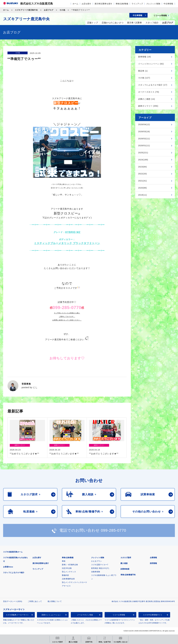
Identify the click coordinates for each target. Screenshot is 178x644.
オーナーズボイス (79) (149, 92)
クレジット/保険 (153, 4)
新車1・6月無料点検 (70, 565)
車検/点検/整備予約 (128, 575)
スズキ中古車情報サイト (153, 615)
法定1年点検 (67, 568)
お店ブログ (49, 10)
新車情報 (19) (145, 57)
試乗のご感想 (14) (147, 99)
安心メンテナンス (69, 572)
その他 (62, 10)
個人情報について (55, 601)
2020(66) (143, 188)
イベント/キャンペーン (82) (151, 64)
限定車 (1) (143, 71)
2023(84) (143, 167)
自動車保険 (96, 572)
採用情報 (153, 563)
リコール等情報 (119, 615)
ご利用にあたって (35, 601)
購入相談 (124, 563)
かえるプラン (96, 561)
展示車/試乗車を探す (103, 4)
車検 (64, 561)
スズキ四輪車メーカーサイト (17, 615)
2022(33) (143, 174)
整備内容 (65, 575)
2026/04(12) (144, 124)
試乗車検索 (125, 569)
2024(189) (143, 160)
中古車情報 (168, 4)
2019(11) (143, 195)
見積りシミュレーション (51, 615)
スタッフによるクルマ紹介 (14, 573)
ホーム (75, 4)
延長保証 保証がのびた (100, 568)
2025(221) (143, 153)
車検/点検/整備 (122, 4)
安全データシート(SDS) (13, 601)
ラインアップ (137, 4)
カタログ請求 (126, 558)
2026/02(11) (144, 139)
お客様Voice (8, 567)
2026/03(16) (144, 132)
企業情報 (153, 558)
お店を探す (86, 4)
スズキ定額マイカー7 (100, 565)
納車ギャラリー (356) (148, 106)
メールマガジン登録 (85, 615)
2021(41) (143, 181)
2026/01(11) (144, 146)
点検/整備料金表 (68, 579)
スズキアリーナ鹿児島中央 (26, 10)
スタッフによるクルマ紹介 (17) (153, 85)
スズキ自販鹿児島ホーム (13, 552)
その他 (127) (144, 78)
